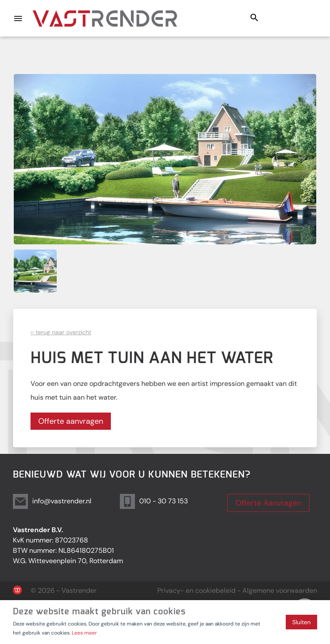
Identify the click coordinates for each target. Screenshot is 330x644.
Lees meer (84, 633)
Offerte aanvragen (71, 421)
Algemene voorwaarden (280, 590)
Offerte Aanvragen (268, 503)
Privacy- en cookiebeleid (196, 590)
